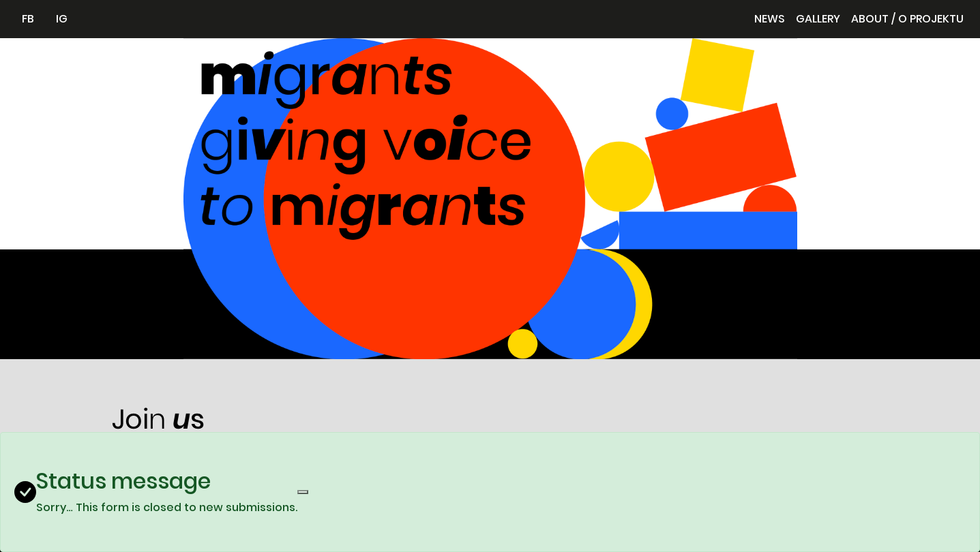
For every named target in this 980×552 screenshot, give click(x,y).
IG (62, 19)
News (770, 19)
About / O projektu (907, 19)
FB (28, 19)
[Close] (303, 492)
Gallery (818, 19)
